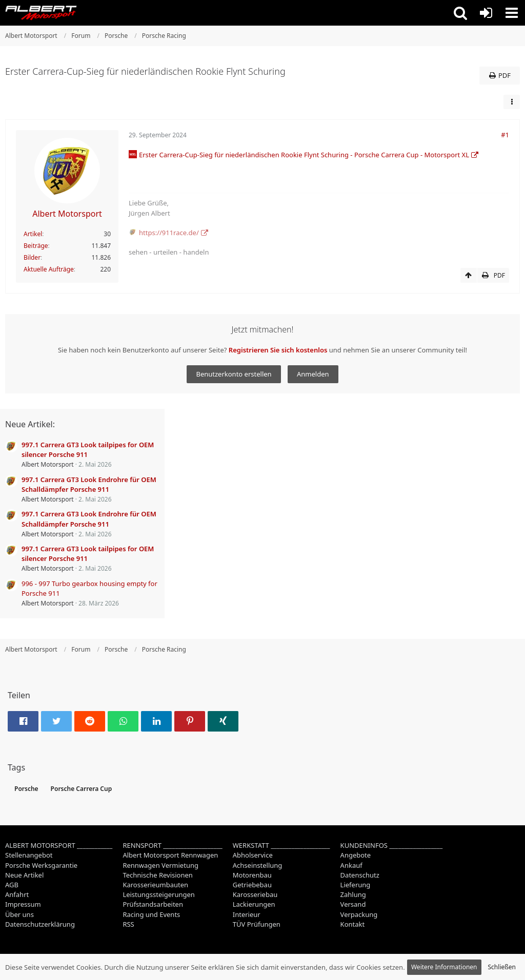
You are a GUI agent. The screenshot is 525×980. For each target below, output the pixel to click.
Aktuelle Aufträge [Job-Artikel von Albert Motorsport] (49, 269)
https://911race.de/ (169, 233)
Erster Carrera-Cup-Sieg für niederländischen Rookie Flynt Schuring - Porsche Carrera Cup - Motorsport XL (304, 155)
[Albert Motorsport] (41, 13)
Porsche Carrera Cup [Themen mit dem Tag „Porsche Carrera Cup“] (82, 789)
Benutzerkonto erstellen (234, 374)
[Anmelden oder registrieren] (486, 13)
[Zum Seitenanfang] (469, 276)
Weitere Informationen (444, 967)
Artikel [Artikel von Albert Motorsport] (33, 234)
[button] (460, 13)
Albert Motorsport (48, 464)
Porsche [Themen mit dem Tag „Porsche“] (26, 789)
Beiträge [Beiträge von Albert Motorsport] (36, 246)
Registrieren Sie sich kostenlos (278, 350)
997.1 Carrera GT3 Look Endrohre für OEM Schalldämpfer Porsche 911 (89, 484)
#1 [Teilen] (505, 135)
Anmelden (313, 374)
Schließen (502, 967)
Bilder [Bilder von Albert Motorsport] (32, 257)
